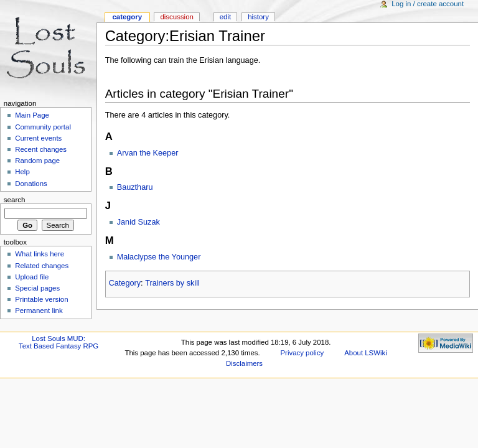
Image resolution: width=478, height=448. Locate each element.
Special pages (37, 288)
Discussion (176, 17)
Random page (37, 161)
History (258, 17)
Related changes (42, 266)
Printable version (41, 299)
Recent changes (41, 149)
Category (125, 283)
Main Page (32, 115)
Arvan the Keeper (148, 153)
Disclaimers (244, 363)
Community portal (43, 127)
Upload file (32, 277)
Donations (31, 184)
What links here (40, 254)
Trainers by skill (172, 283)
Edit (225, 17)
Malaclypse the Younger (159, 257)
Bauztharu (135, 187)
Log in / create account (428, 4)
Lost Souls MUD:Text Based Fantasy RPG (59, 342)
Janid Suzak (138, 222)
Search (15, 200)
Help (22, 172)
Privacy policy (302, 353)
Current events (38, 138)
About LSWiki (366, 353)
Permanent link (39, 310)
